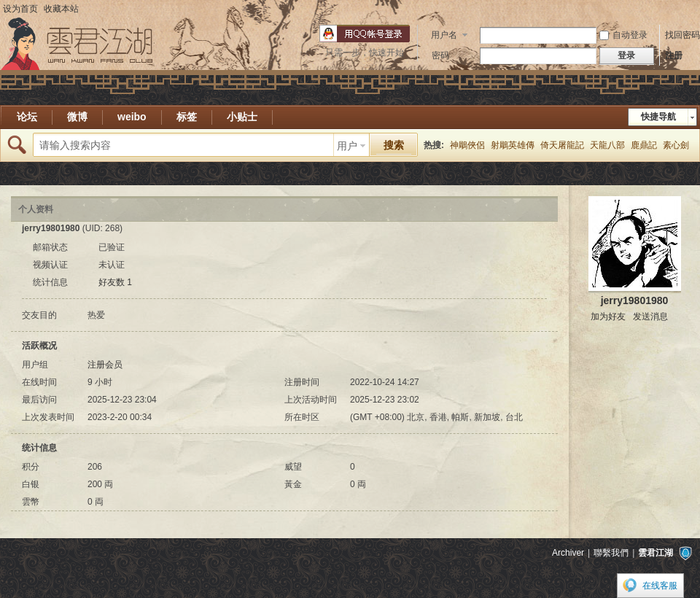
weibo (132, 117)
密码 (440, 55)
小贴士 (242, 117)
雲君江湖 (656, 553)
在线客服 (660, 586)
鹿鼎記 (644, 145)
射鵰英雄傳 (513, 145)
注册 (674, 55)
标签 (187, 117)
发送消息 (650, 317)
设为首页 (20, 9)
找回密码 (682, 35)
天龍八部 (607, 145)
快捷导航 (658, 117)
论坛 (27, 117)
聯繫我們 (611, 553)
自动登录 (623, 35)
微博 (77, 117)
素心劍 (676, 145)
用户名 (444, 35)
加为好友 (608, 317)
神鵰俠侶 (467, 145)
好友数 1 (115, 282)
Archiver (568, 553)
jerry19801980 (635, 300)
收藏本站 (61, 9)
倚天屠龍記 (562, 145)
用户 (347, 146)
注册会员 (105, 365)
